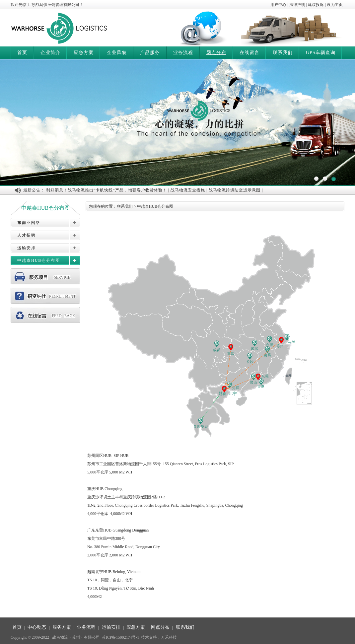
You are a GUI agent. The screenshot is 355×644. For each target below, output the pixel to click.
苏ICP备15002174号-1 (121, 637)
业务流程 (183, 53)
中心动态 (37, 627)
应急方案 (84, 53)
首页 (22, 53)
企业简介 (50, 53)
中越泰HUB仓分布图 (39, 260)
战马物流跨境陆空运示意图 (235, 190)
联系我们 (283, 53)
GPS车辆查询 (321, 53)
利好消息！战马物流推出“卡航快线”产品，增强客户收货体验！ (106, 190)
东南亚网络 (29, 223)
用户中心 (278, 5)
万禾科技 (169, 637)
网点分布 (216, 53)
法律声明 (297, 5)
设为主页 (335, 5)
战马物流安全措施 (188, 190)
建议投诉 (316, 5)
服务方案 (62, 627)
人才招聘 (27, 235)
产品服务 (150, 53)
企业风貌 (117, 53)
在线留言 (249, 53)
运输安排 (27, 248)
